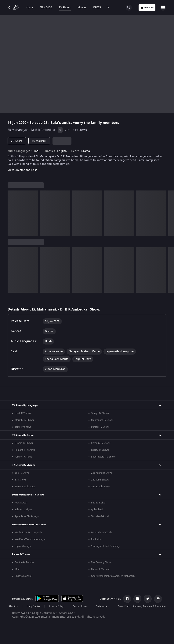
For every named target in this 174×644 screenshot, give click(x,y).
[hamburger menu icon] (163, 8)
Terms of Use (80, 606)
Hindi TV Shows (23, 413)
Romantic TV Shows (25, 450)
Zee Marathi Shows (25, 487)
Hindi (36, 151)
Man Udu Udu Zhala (102, 533)
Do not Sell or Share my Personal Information (142, 606)
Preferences (102, 606)
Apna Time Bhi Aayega (27, 516)
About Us (14, 606)
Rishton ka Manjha (24, 562)
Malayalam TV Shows (102, 420)
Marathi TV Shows (24, 420)
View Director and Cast (22, 170)
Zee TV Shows (22, 473)
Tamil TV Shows (23, 427)
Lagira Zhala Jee (23, 546)
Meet (18, 569)
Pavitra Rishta (98, 503)
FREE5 (97, 8)
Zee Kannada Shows (102, 473)
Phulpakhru (97, 539)
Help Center (34, 606)
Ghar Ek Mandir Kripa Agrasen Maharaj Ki (113, 576)
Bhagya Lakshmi (23, 576)
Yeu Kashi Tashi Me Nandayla (30, 539)
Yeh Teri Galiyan (23, 510)
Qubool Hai (97, 510)
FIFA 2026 (46, 8)
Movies (82, 8)
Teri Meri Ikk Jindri (101, 516)
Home (29, 8)
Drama (86, 151)
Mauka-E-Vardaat (100, 569)
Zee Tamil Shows (100, 480)
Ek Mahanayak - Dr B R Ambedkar (32, 130)
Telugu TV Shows (100, 413)
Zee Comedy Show (101, 562)
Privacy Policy (56, 606)
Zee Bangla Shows (101, 487)
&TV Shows (21, 480)
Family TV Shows (24, 457)
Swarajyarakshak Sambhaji (105, 546)
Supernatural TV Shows (103, 457)
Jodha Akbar (21, 503)
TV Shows (65, 8)
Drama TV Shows (24, 443)
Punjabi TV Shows (100, 427)
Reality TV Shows (100, 450)
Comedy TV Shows (101, 443)
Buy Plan (147, 8)
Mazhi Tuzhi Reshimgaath (28, 533)
